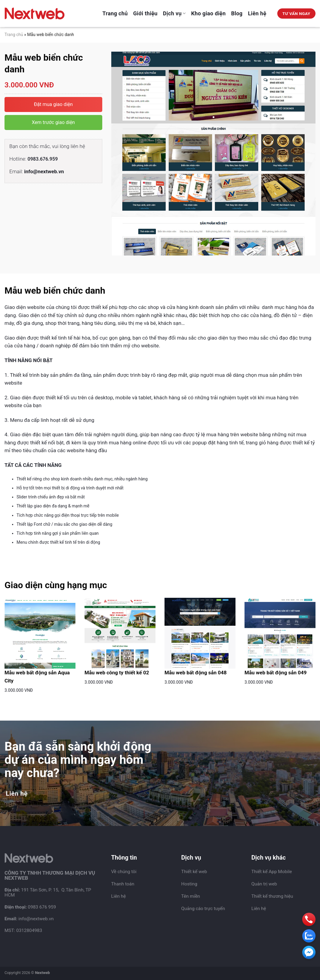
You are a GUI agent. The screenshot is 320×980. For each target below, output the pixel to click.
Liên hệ (257, 13)
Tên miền (191, 896)
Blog (237, 13)
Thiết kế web (194, 872)
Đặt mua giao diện (53, 104)
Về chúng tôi (124, 872)
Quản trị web (264, 884)
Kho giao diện (209, 13)
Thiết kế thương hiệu (272, 896)
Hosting (189, 884)
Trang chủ (115, 13)
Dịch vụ (174, 13)
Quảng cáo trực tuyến (203, 909)
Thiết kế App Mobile (272, 872)
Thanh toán (123, 884)
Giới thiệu (145, 13)
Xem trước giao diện (53, 122)
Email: (37, 171)
